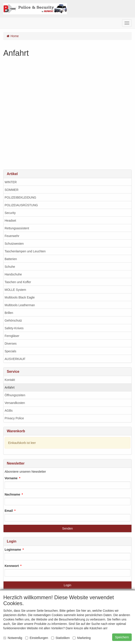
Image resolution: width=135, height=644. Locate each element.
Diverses (11, 344)
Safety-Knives (14, 328)
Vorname (11, 478)
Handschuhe (13, 274)
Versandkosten (15, 403)
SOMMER (12, 190)
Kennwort (12, 566)
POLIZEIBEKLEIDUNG (20, 197)
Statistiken (60, 638)
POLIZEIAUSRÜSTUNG (21, 205)
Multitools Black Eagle (20, 297)
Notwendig (13, 638)
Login (67, 585)
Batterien (11, 259)
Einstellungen (37, 638)
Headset (10, 221)
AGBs (9, 411)
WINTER (11, 182)
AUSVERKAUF (15, 359)
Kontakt (10, 380)
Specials (10, 351)
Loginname (13, 550)
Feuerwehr (12, 236)
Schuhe (10, 267)
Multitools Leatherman (20, 305)
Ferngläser (12, 336)
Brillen (9, 313)
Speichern (122, 637)
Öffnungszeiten (15, 395)
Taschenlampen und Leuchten (25, 251)
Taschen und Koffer (18, 282)
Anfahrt (10, 387)
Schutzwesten (14, 244)
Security (10, 213)
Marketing (82, 638)
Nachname (12, 494)
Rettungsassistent (17, 228)
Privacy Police (14, 418)
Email (9, 511)
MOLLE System (15, 290)
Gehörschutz (13, 320)
